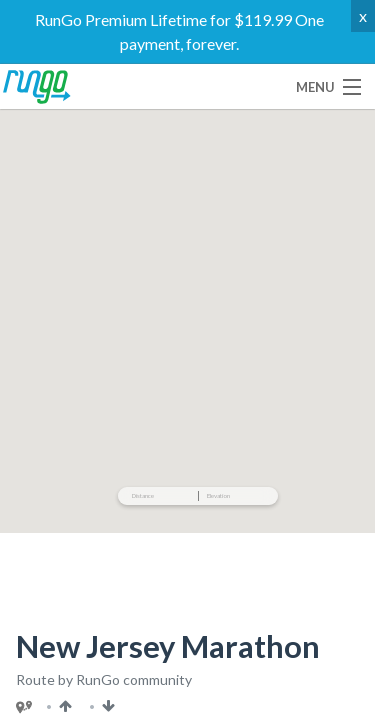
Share (242, 311)
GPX (112, 357)
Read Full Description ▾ (259, 487)
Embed (49, 357)
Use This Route (100, 311)
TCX (165, 357)
